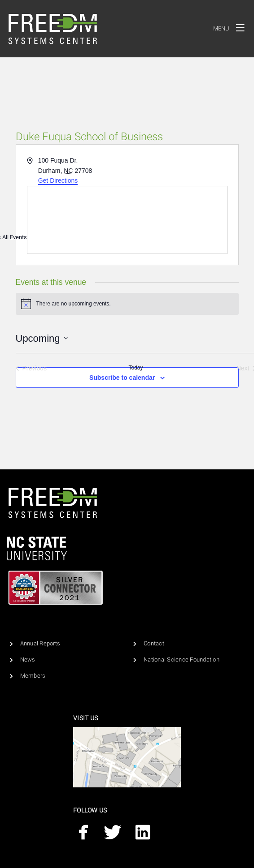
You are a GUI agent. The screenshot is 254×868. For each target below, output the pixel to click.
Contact (154, 643)
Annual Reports (40, 643)
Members (33, 676)
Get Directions (58, 180)
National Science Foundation (182, 660)
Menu (231, 27)
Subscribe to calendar (122, 378)
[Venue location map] (127, 220)
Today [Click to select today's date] (136, 368)
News (28, 660)
